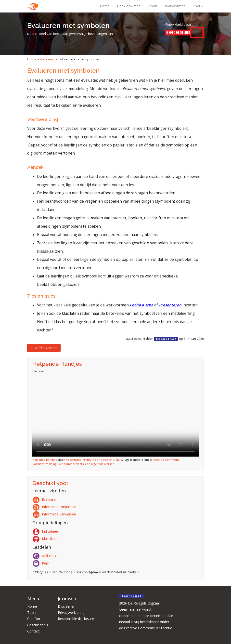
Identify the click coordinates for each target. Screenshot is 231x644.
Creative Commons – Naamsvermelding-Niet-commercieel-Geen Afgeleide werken (107, 462)
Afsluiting (45, 556)
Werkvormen (175, 6)
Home (105, 6)
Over (198, 6)
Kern (42, 563)
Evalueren (46, 499)
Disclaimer (66, 606)
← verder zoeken (44, 348)
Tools (153, 6)
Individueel (46, 531)
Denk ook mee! (129, 6)
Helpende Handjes (45, 460)
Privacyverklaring (71, 612)
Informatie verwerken (55, 514)
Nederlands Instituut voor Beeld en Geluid (94, 460)
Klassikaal (46, 539)
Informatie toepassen (55, 507)
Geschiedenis (38, 625)
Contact (33, 631)
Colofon (34, 619)
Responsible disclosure (76, 619)
